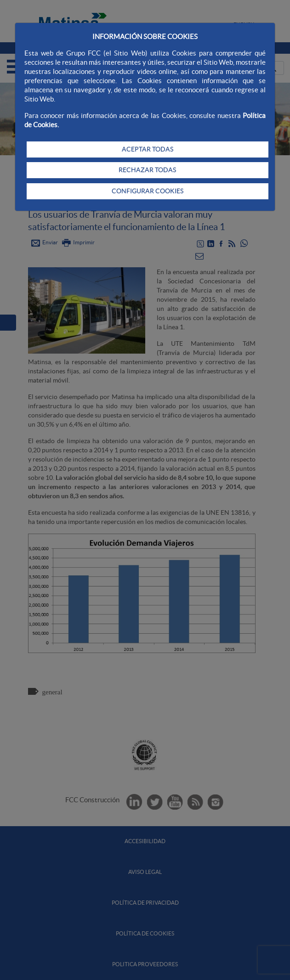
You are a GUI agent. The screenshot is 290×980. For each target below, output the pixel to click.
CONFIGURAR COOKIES (148, 191)
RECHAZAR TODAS (147, 170)
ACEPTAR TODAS (148, 149)
